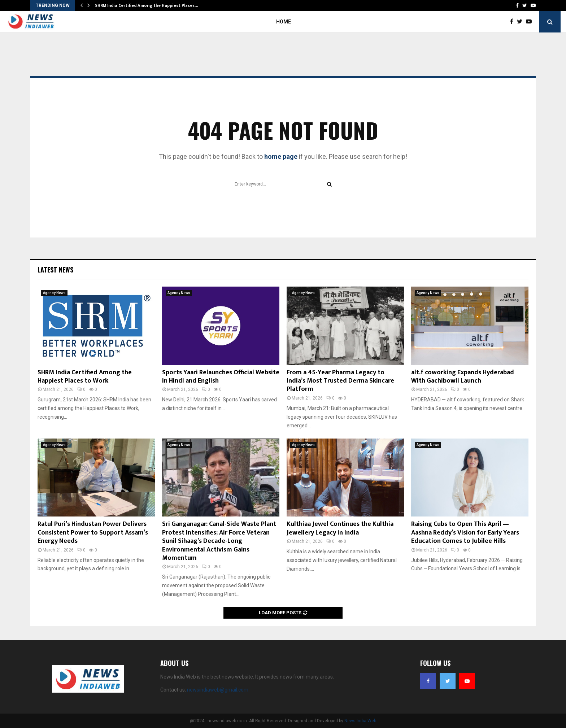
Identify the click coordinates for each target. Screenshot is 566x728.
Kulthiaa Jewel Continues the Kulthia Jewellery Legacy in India (340, 528)
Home (284, 22)
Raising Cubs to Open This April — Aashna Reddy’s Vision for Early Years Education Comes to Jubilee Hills (465, 533)
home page (281, 156)
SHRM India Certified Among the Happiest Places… (147, 5)
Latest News (55, 270)
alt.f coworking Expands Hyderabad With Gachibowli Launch (463, 377)
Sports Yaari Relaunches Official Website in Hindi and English (221, 377)
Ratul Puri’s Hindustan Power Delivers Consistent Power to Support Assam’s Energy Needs (93, 533)
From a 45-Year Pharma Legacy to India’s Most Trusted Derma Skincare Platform (340, 381)
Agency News (54, 293)
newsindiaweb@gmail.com (218, 690)
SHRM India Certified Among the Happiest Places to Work (85, 377)
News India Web (360, 721)
